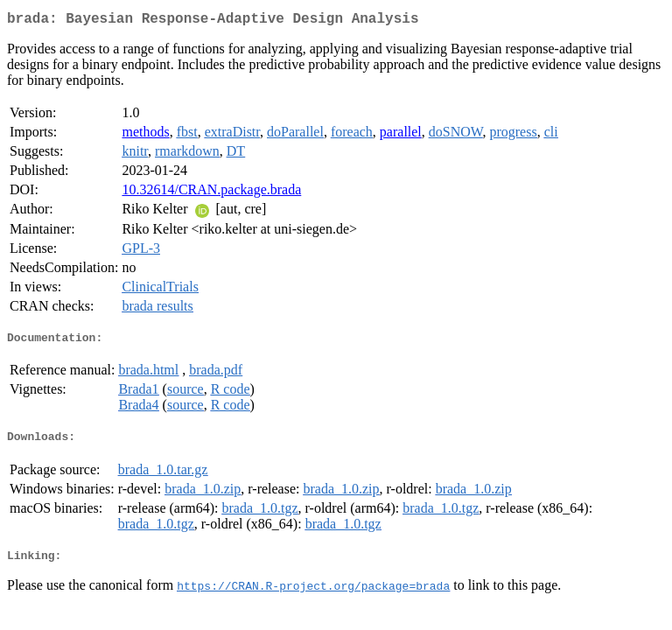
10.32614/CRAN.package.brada (211, 193)
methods (145, 135)
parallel (401, 135)
